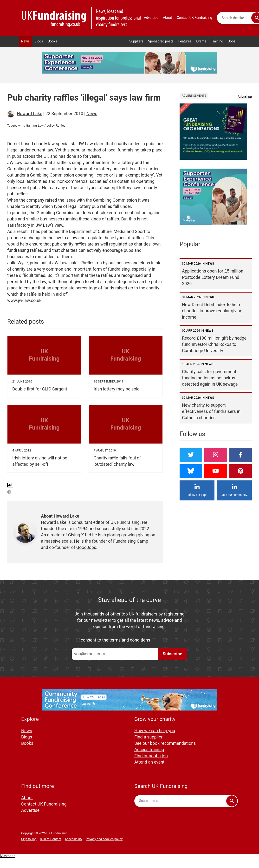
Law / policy (46, 126)
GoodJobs (86, 548)
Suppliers (136, 41)
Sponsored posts (161, 41)
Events (201, 41)
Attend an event (149, 762)
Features (185, 41)
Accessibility (74, 839)
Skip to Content (51, 839)
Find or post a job (151, 756)
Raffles (61, 126)
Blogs (39, 41)
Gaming (31, 126)
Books (52, 41)
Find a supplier (148, 737)
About (167, 18)
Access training (149, 750)
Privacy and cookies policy (104, 839)
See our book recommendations (165, 743)
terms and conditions (130, 640)
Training (217, 41)
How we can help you (155, 731)
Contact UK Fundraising (194, 18)
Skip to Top (29, 839)
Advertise (151, 18)
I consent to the (114, 640)
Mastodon (8, 856)
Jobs (232, 41)
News (25, 41)
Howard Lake (29, 114)
